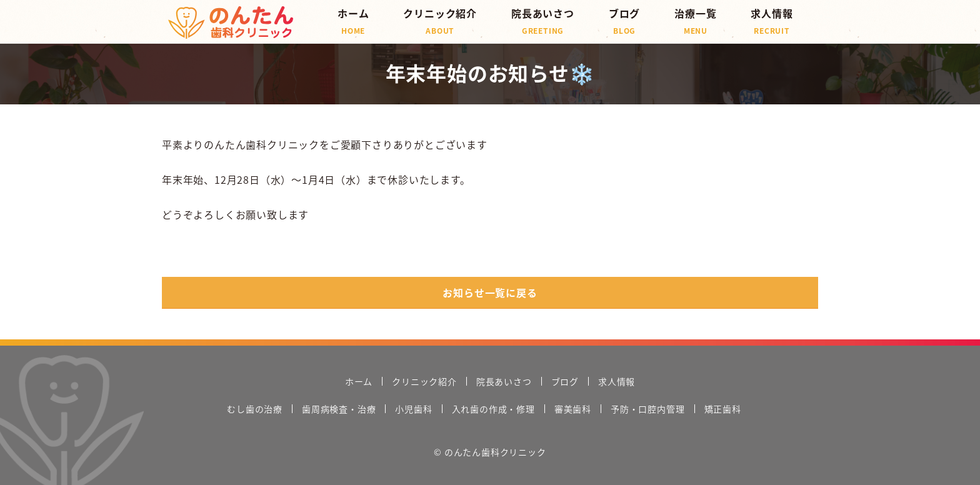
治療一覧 (695, 21)
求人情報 (772, 21)
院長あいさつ (543, 21)
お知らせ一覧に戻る (490, 292)
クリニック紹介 (440, 21)
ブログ (624, 21)
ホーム (353, 21)
